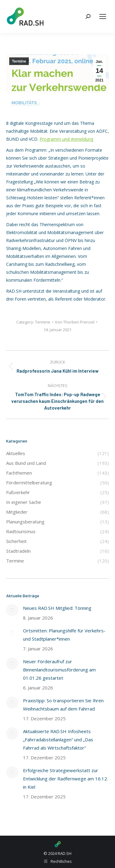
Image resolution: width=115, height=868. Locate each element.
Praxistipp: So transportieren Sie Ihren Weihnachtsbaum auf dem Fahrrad (63, 705)
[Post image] (12, 610)
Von (75, 322)
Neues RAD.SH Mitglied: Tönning (57, 608)
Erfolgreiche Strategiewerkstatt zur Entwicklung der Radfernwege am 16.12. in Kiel (65, 779)
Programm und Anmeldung (66, 139)
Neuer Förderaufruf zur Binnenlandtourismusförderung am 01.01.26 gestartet (59, 670)
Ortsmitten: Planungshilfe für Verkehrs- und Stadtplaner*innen (64, 635)
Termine (19, 61)
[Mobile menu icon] (103, 16)
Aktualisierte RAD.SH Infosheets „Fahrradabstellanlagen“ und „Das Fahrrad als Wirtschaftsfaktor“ (58, 740)
